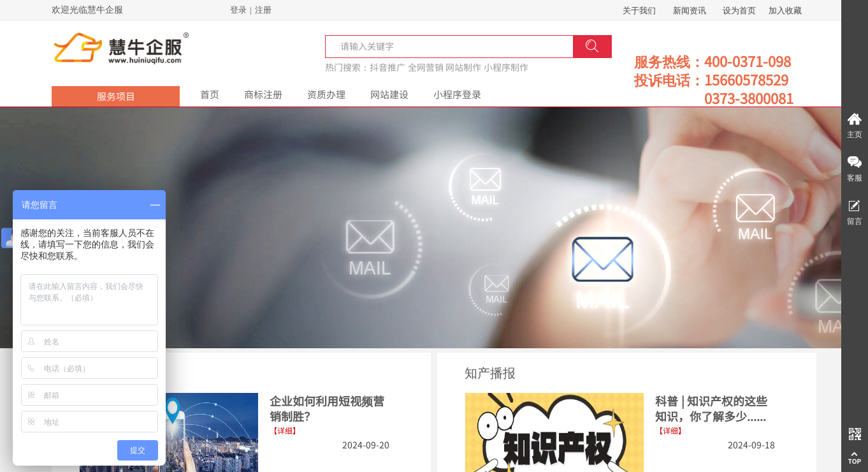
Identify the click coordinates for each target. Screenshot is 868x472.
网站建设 (389, 94)
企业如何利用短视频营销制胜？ (327, 408)
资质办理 (326, 94)
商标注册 (263, 94)
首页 (210, 94)
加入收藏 (785, 11)
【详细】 (670, 430)
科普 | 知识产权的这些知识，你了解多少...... (711, 408)
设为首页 (739, 11)
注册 (263, 10)
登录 (238, 10)
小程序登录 (457, 94)
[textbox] (371, 46)
